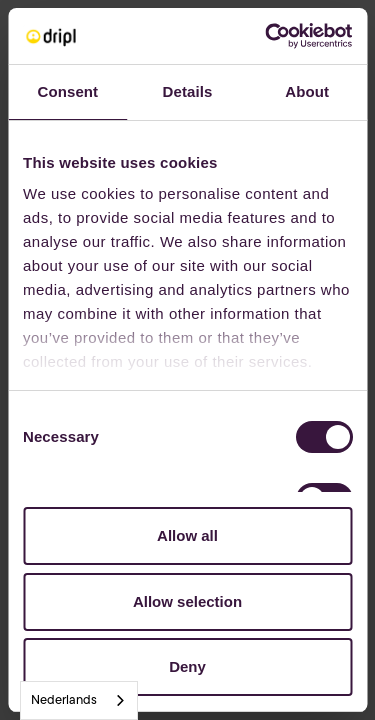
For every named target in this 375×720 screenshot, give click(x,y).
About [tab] (307, 91)
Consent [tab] (67, 91)
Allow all (187, 535)
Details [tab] (188, 91)
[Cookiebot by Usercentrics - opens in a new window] (267, 36)
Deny (187, 666)
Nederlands (64, 700)
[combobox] (79, 700)
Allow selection (187, 601)
